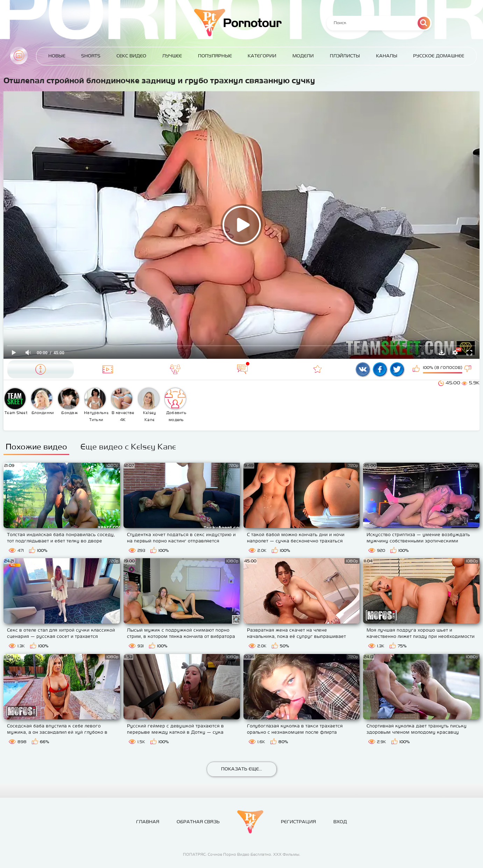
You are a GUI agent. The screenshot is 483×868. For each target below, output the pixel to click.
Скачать (442, 353)
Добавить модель (176, 405)
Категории (262, 56)
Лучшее (172, 56)
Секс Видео (131, 56)
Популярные (215, 56)
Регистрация (298, 822)
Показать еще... (241, 769)
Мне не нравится (468, 369)
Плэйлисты (345, 56)
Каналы (387, 56)
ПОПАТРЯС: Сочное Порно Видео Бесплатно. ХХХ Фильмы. (242, 854)
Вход (340, 822)
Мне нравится (417, 369)
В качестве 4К (123, 405)
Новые (57, 56)
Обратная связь (198, 822)
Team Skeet (16, 401)
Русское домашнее (439, 56)
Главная (19, 56)
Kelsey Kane (149, 405)
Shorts (91, 56)
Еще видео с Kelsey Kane (128, 447)
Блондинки (42, 401)
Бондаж (69, 401)
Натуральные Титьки (96, 405)
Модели (303, 56)
